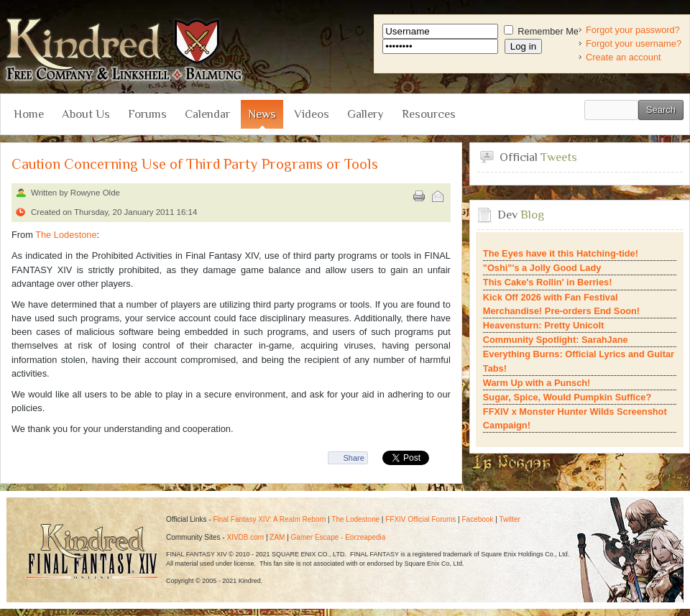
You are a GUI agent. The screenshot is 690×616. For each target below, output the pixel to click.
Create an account (624, 57)
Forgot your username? (634, 43)
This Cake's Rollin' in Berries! (548, 282)
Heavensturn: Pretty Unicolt (544, 325)
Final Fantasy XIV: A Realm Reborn (269, 519)
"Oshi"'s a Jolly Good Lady (542, 268)
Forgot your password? (633, 30)
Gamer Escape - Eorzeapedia (339, 537)
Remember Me (541, 31)
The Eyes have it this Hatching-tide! (561, 253)
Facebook (478, 519)
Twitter (509, 519)
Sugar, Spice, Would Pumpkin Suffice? (567, 397)
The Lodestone (66, 235)
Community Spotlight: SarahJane (556, 340)
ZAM (277, 537)
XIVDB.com (245, 537)
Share (353, 458)
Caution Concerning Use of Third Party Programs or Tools (195, 164)
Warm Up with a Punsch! (537, 383)
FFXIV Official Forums (420, 519)
